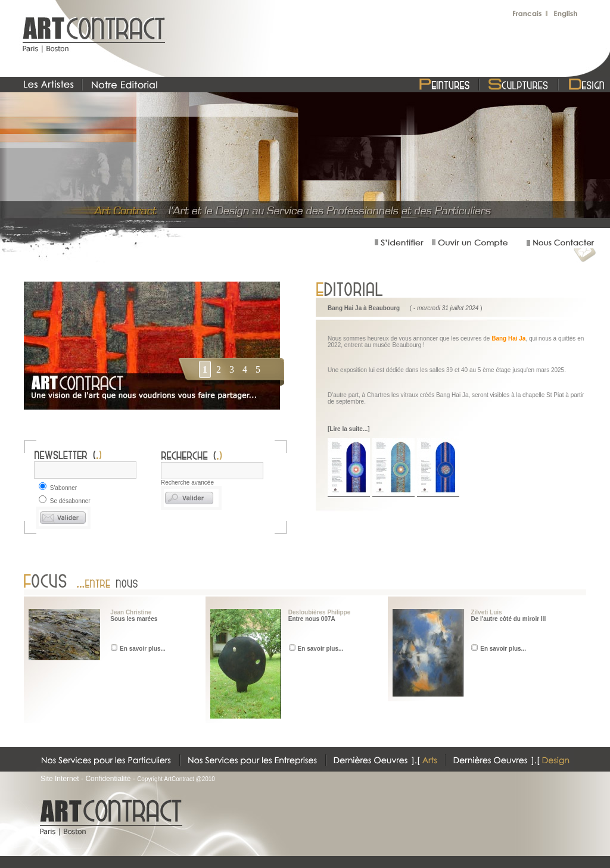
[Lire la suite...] (349, 429)
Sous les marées (134, 619)
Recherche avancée (187, 483)
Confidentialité (108, 779)
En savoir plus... (143, 649)
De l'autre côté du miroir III (508, 619)
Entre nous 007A (312, 619)
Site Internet (60, 779)
